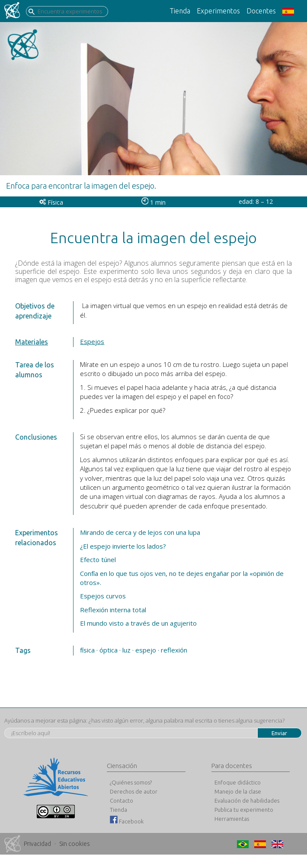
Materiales (32, 342)
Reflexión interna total (113, 610)
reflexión (174, 650)
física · (89, 650)
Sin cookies (75, 844)
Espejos (92, 341)
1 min (154, 202)
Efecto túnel (98, 559)
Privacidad (37, 844)
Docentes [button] (261, 11)
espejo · (147, 650)
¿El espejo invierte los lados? (123, 546)
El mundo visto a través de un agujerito (138, 623)
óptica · (110, 650)
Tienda (180, 11)
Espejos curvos (103, 596)
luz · (128, 650)
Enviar (279, 733)
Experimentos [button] (218, 11)
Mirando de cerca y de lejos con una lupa (140, 532)
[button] (291, 11)
